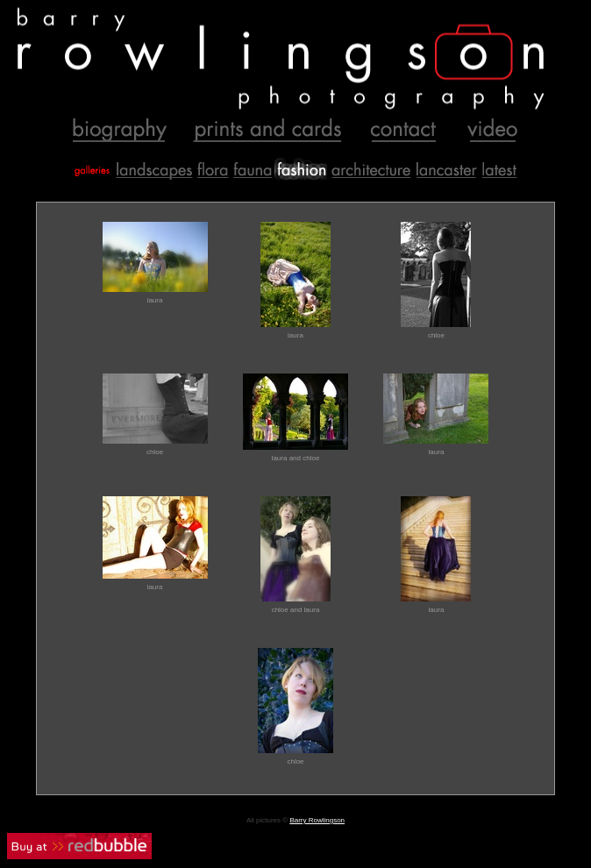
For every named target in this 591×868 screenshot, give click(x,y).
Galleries (90, 169)
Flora (212, 169)
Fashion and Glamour (301, 169)
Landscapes (153, 169)
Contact (402, 131)
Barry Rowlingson (317, 820)
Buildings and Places (370, 169)
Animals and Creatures (252, 169)
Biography (118, 131)
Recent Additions (500, 169)
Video (488, 131)
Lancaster (446, 169)
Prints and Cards (268, 131)
